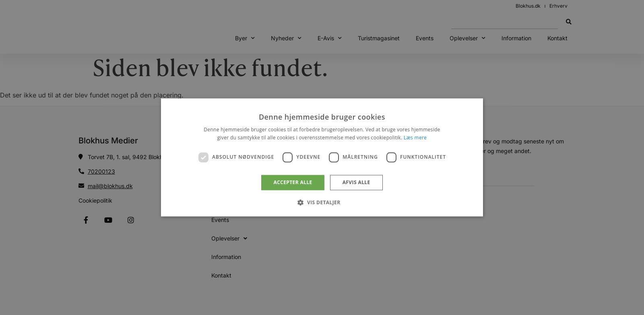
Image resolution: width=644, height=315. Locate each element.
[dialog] (322, 157)
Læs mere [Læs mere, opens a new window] (415, 138)
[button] (322, 203)
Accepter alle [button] (293, 182)
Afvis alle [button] (356, 182)
